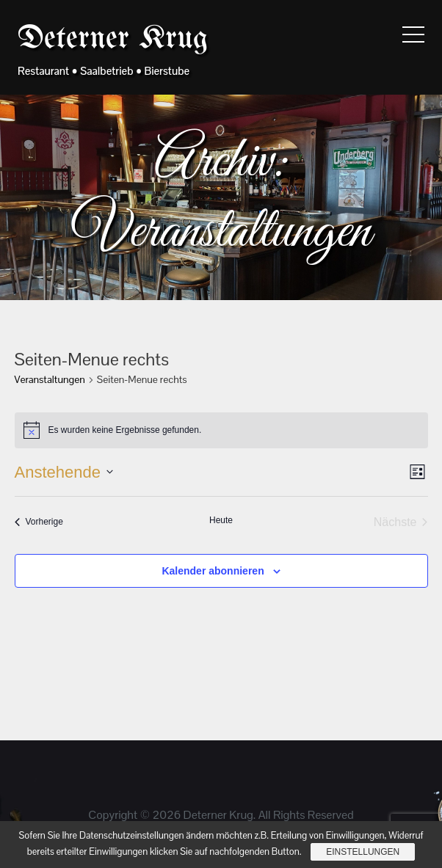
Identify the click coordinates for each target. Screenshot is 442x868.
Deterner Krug (113, 39)
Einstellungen (363, 852)
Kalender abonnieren (213, 571)
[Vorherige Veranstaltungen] (39, 522)
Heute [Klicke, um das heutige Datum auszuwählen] (221, 520)
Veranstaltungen (50, 379)
